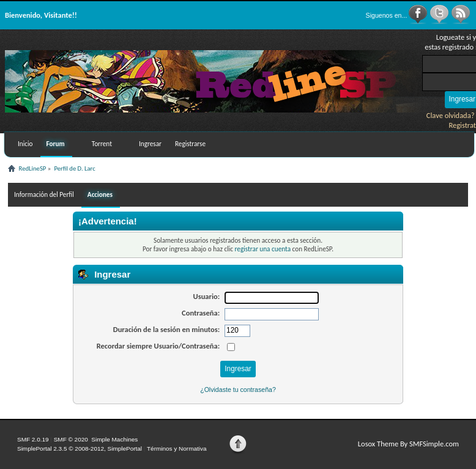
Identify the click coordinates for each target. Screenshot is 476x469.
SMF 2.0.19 (33, 439)
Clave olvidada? (451, 115)
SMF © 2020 (71, 439)
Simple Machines (114, 439)
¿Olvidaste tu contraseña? (238, 390)
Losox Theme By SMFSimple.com (408, 444)
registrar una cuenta (263, 249)
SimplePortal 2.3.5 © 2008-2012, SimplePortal (80, 449)
